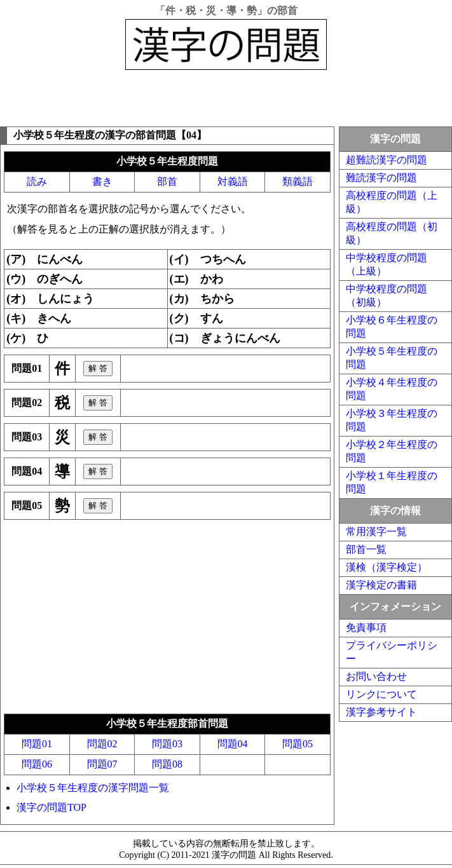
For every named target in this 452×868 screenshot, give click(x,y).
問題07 (102, 764)
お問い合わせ (376, 676)
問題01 (37, 744)
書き (102, 181)
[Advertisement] (226, 95)
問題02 (102, 744)
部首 (167, 181)
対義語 (233, 181)
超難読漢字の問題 (387, 160)
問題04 (233, 744)
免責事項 (366, 627)
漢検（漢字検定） (387, 567)
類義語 (298, 181)
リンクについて (381, 694)
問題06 (37, 764)
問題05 (298, 744)
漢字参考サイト (381, 712)
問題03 (167, 744)
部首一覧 (366, 549)
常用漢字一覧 (376, 532)
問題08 (167, 764)
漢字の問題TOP (51, 807)
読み (37, 181)
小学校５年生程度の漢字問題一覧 (93, 788)
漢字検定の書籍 (381, 585)
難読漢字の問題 (381, 178)
